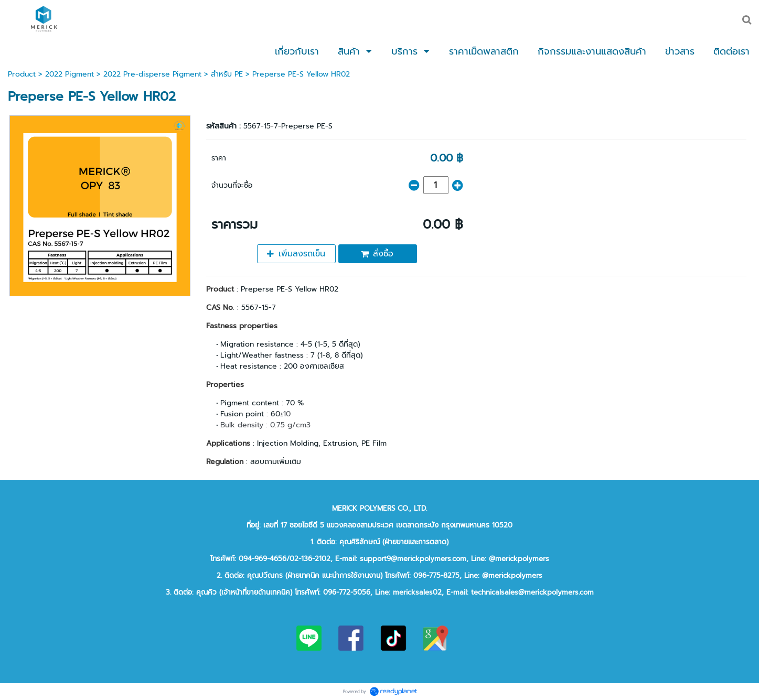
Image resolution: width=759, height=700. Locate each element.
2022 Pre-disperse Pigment (152, 74)
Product (22, 74)
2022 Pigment (70, 74)
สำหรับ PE (227, 74)
